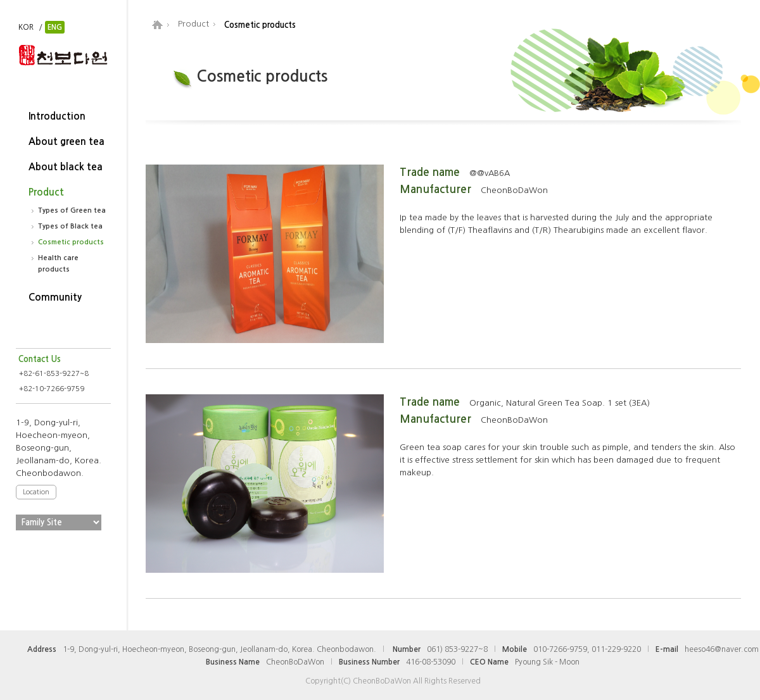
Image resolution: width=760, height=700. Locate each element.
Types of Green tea (72, 210)
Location (36, 492)
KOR (26, 27)
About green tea (66, 141)
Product (46, 192)
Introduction (57, 116)
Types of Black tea (70, 226)
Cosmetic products (71, 242)
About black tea (66, 167)
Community (55, 297)
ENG (55, 27)
